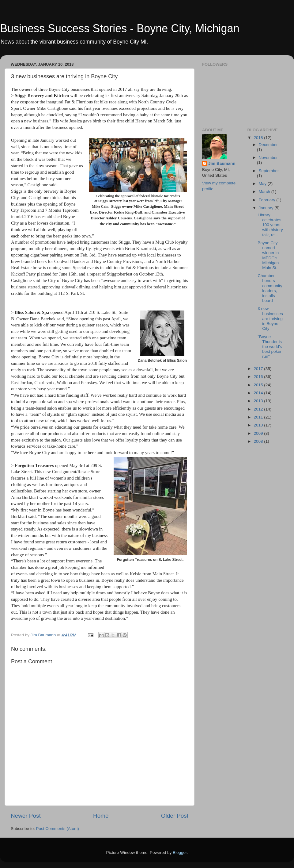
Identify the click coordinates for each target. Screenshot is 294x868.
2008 (259, 441)
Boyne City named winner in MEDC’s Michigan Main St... (269, 255)
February (268, 200)
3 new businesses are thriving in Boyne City (270, 318)
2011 (259, 417)
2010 (259, 425)
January (267, 208)
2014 (259, 393)
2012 (259, 409)
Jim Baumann (222, 163)
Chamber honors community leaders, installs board (270, 288)
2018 (259, 138)
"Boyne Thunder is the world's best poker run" (270, 347)
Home (101, 816)
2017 (259, 369)
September (269, 171)
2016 (259, 377)
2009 (259, 433)
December (268, 145)
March (265, 192)
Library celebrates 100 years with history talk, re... (270, 225)
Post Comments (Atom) (58, 829)
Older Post (175, 816)
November (268, 158)
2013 (259, 401)
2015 (259, 385)
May (263, 184)
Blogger (180, 853)
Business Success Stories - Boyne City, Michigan (120, 28)
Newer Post (26, 816)
